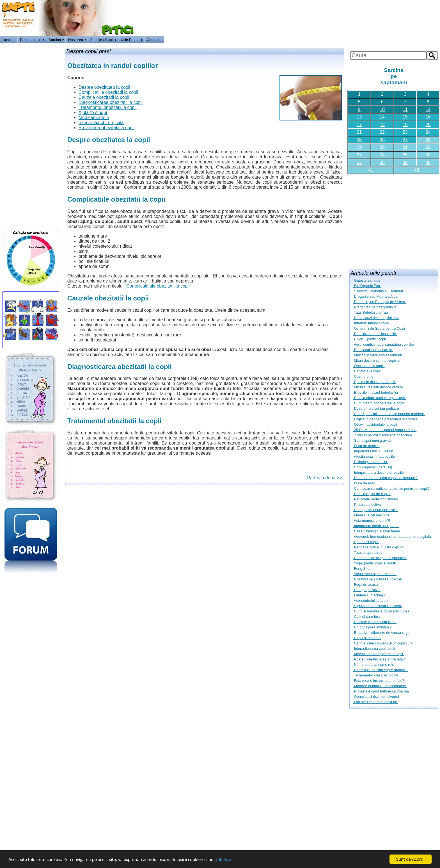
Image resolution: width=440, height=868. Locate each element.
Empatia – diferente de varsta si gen (383, 633)
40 (428, 162)
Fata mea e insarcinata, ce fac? (379, 681)
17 (359, 125)
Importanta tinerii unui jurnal (376, 526)
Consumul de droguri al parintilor (380, 558)
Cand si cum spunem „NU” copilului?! (384, 643)
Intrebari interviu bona (371, 323)
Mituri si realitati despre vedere (378, 387)
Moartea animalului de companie (380, 686)
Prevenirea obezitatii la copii (106, 128)
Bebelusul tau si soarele (373, 350)
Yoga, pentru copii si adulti (375, 563)
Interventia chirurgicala (101, 123)
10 (382, 109)
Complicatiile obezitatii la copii (108, 92)
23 (405, 132)
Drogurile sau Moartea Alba (376, 296)
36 (428, 155)
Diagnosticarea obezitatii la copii (111, 102)
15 (405, 117)
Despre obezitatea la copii (104, 87)
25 (359, 140)
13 (359, 117)
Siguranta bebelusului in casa (377, 606)
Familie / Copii (102, 40)
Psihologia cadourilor (371, 462)
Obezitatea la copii (369, 366)
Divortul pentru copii (370, 339)
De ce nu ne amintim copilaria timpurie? (386, 478)
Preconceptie (31, 40)
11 (405, 109)
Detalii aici (224, 859)
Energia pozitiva (367, 590)
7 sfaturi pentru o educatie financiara (383, 435)
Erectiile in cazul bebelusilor (376, 392)
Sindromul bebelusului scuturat (379, 291)
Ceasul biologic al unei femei (377, 531)
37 (359, 162)
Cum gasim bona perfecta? (376, 510)
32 (428, 147)
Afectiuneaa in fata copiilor (375, 456)
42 (417, 170)
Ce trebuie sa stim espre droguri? (381, 670)
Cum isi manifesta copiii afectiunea (382, 611)
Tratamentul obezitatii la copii (108, 107)
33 (359, 155)
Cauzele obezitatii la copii (104, 97)
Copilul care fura (367, 617)
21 (359, 132)
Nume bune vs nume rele (374, 665)
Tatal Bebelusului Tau (371, 312)
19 (405, 125)
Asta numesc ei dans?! (372, 520)
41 (371, 170)
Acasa (8, 40)
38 (382, 162)
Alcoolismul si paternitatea (375, 574)
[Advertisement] (394, 220)
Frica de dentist (366, 446)
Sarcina (55, 40)
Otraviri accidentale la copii (375, 424)
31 (405, 147)
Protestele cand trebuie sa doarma (381, 691)
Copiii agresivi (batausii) (373, 467)
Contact (153, 40)
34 (382, 155)
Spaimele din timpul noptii (374, 382)
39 (405, 162)
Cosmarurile (364, 376)
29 (359, 147)
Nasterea (76, 40)
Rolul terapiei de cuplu (372, 494)
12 (428, 109)
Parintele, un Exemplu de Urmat (380, 302)
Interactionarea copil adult (375, 649)
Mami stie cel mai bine (372, 515)
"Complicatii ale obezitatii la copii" (158, 286)
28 (428, 140)
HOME (434, 40)
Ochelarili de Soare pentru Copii (380, 328)
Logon (420, 40)
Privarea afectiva (367, 504)
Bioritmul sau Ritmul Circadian (378, 579)
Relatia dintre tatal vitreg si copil (379, 398)
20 (428, 125)
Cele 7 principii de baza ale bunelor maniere (389, 414)
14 (382, 117)
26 (382, 140)
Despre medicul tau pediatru (376, 408)
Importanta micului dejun (374, 451)
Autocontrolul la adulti (371, 601)
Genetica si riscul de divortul (376, 697)
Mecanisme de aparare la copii (378, 654)
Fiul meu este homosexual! (375, 702)
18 (382, 125)
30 (382, 147)
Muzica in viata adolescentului (378, 355)
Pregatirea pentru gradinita (375, 307)
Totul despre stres (368, 553)
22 (382, 132)
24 (428, 132)
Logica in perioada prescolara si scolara (386, 419)
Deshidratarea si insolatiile (375, 334)
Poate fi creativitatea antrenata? (379, 659)
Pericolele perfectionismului (376, 499)
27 (405, 140)
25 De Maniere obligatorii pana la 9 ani (385, 430)
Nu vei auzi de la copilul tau (376, 318)
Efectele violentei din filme (375, 622)
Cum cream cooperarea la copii (379, 403)
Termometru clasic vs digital (376, 675)
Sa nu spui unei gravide (373, 440)
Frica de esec (365, 483)
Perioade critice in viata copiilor (379, 547)
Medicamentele (94, 118)
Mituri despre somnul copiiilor (377, 360)
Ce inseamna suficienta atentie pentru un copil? (392, 488)
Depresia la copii (367, 371)
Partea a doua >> (325, 478)
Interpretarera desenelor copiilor (380, 472)
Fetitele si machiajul (370, 595)
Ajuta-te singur (93, 112)
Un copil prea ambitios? (373, 627)
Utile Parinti (130, 40)
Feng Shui (362, 569)
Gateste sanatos (367, 280)
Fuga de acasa (366, 585)
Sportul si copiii (366, 542)
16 (428, 117)
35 (405, 155)
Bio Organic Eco (367, 286)
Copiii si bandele (367, 638)
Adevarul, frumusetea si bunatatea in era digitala (392, 536)
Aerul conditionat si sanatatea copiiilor (384, 344)
